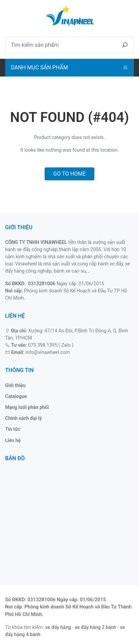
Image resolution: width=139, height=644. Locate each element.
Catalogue (16, 396)
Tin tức (13, 429)
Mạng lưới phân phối (27, 407)
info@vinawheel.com (48, 352)
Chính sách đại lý (24, 418)
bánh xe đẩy (110, 264)
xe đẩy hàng (58, 627)
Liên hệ (13, 440)
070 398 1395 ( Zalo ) (51, 345)
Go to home (69, 174)
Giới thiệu (15, 385)
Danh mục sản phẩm (40, 67)
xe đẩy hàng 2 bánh (96, 627)
